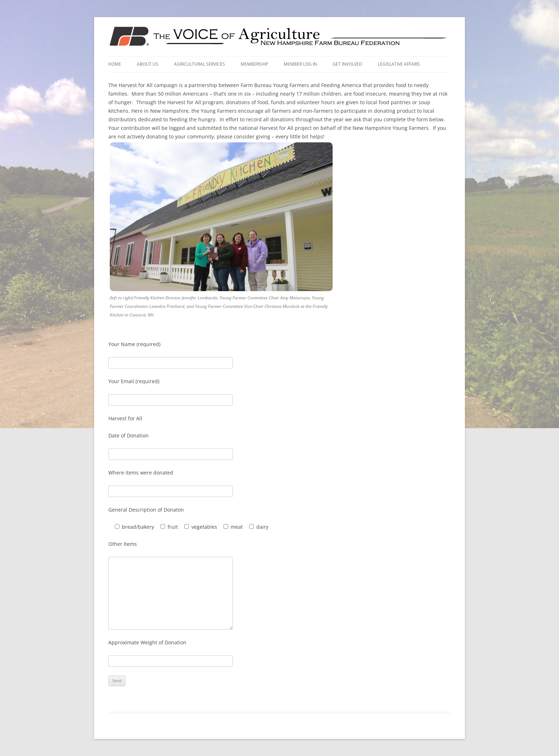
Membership (254, 64)
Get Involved (347, 64)
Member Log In (300, 64)
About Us (148, 64)
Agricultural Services (199, 64)
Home (115, 64)
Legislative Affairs (399, 64)
